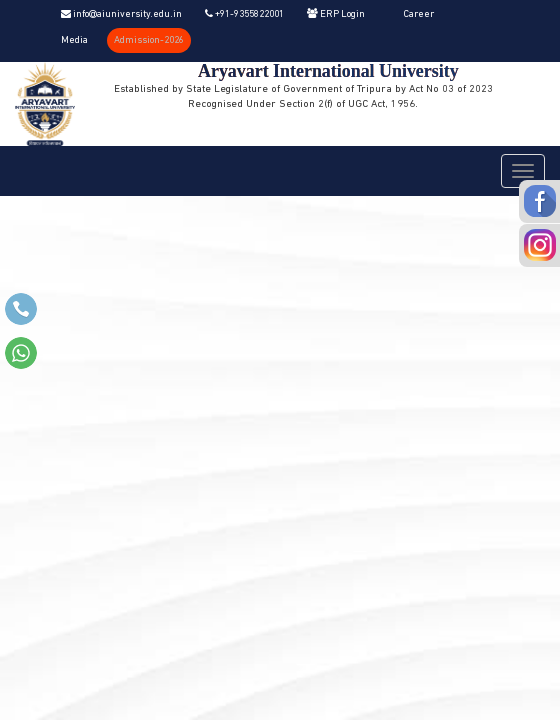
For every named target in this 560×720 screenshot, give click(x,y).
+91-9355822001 (244, 14)
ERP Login (336, 14)
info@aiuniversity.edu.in (121, 14)
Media (74, 40)
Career (418, 14)
